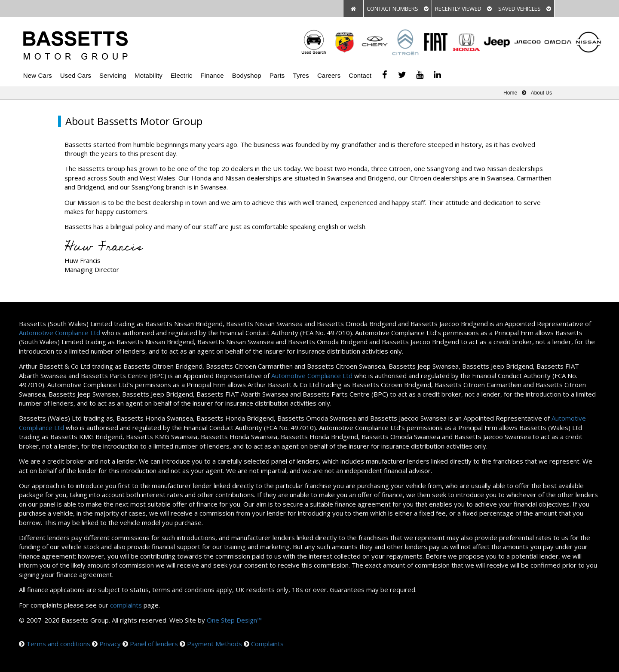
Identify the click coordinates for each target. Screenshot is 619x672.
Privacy (110, 644)
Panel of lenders (154, 644)
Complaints (267, 644)
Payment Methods (215, 644)
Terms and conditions (58, 644)
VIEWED (463, 9)
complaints (126, 605)
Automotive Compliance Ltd (60, 333)
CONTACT (398, 9)
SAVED (525, 9)
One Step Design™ (234, 620)
